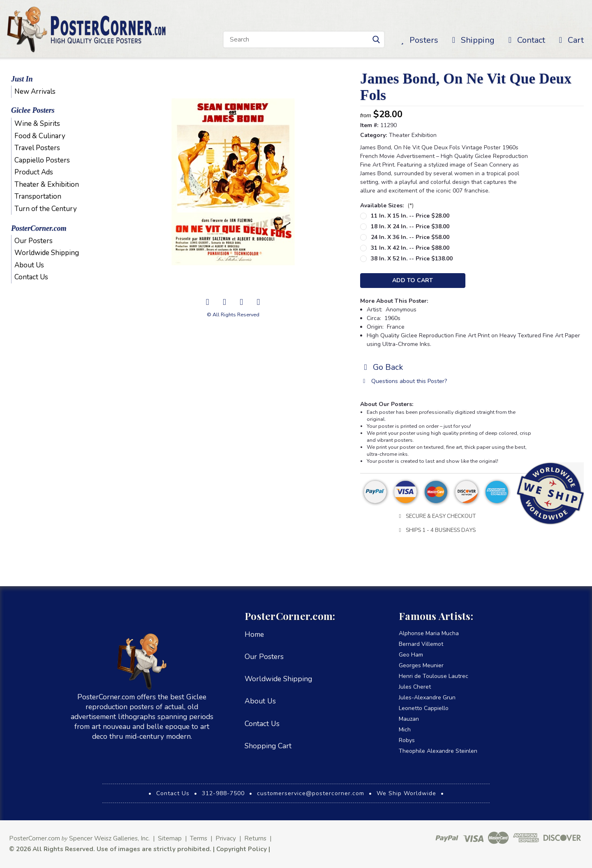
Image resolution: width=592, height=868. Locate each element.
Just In (22, 79)
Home (254, 634)
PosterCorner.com (39, 228)
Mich (405, 730)
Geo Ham (411, 655)
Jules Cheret (415, 687)
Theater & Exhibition (47, 185)
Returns (255, 838)
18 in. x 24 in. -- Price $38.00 (410, 226)
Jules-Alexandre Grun (427, 697)
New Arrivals (35, 92)
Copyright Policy (242, 849)
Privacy (226, 838)
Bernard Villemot (421, 644)
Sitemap (170, 838)
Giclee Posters (33, 110)
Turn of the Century (46, 209)
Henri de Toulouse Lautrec (434, 676)
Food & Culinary (40, 136)
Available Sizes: (387, 205)
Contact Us (31, 277)
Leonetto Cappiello (424, 708)
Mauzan (409, 719)
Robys (407, 740)
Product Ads (34, 172)
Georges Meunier (421, 665)
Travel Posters (37, 148)
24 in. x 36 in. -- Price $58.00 (410, 237)
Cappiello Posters (42, 160)
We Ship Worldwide (406, 793)
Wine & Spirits (37, 124)
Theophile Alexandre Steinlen (438, 751)
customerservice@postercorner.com (311, 793)
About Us (29, 265)
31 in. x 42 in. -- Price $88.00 (410, 248)
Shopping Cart (268, 746)
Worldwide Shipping (47, 253)
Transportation (38, 196)
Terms (199, 838)
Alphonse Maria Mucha (429, 633)
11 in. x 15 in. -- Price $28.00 (410, 216)
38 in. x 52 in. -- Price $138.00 (412, 259)
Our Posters (34, 241)
